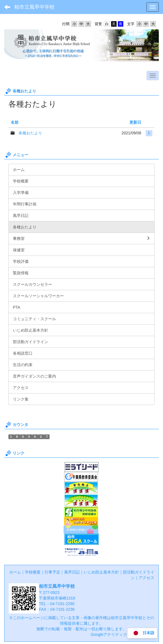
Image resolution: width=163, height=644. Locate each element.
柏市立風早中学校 (34, 7)
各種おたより (30, 133)
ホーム (15, 572)
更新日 (135, 122)
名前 (15, 122)
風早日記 (72, 572)
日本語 (142, 633)
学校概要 (33, 572)
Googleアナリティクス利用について (123, 634)
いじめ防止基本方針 (101, 572)
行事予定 (52, 572)
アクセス (146, 578)
